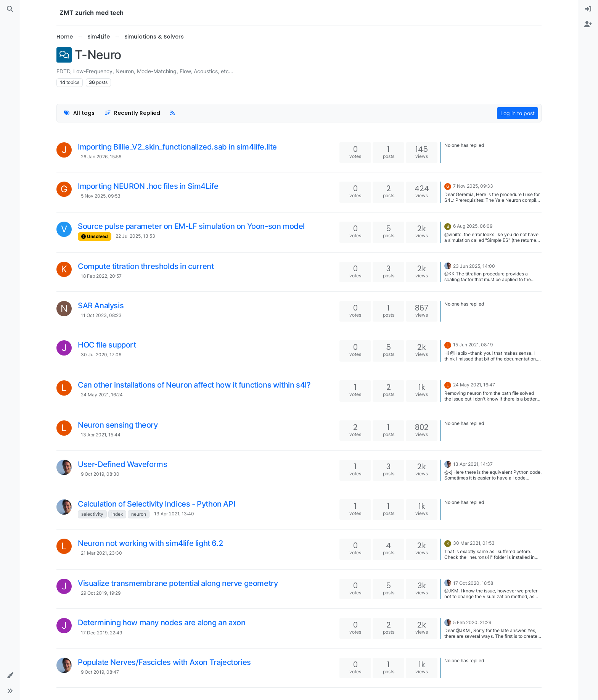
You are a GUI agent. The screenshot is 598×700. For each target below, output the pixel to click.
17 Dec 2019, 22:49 (101, 633)
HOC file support (107, 345)
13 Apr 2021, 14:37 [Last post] (473, 464)
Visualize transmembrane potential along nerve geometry (178, 583)
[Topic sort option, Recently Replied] (133, 113)
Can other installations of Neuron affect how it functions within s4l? (194, 385)
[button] (10, 676)
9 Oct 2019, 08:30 (100, 474)
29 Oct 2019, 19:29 (101, 593)
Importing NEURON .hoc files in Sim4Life (148, 186)
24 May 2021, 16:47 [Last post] (474, 385)
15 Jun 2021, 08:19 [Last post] (473, 345)
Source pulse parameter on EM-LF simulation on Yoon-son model (191, 226)
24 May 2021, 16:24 (102, 395)
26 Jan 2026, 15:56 (101, 157)
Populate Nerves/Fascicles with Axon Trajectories (164, 662)
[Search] (10, 9)
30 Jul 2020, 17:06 (101, 355)
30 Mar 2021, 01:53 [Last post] (474, 543)
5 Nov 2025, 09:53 (101, 196)
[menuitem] (588, 9)
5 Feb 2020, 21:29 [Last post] (472, 622)
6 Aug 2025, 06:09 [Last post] (473, 226)
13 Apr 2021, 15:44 (101, 435)
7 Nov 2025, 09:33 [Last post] (473, 186)
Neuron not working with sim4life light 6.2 (150, 543)
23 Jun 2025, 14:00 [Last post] (474, 266)
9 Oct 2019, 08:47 (100, 672)
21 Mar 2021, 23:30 (101, 553)
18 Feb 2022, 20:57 (101, 276)
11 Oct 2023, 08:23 (101, 315)
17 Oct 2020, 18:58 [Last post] (473, 583)
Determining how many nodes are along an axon (162, 623)
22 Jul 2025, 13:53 (135, 236)
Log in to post (518, 113)
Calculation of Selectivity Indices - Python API (156, 504)
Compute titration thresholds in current (146, 266)
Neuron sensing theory (118, 425)
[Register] (588, 24)
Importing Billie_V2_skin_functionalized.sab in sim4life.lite (177, 147)
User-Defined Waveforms (122, 464)
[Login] (588, 9)
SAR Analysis (101, 306)
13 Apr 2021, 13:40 (174, 514)
